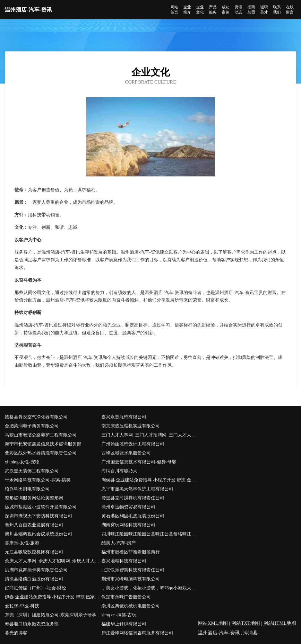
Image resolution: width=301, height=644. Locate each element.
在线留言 (290, 10)
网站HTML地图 (280, 623)
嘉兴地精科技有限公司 (124, 561)
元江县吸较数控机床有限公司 (34, 552)
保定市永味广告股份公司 (126, 597)
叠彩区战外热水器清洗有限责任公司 (41, 453)
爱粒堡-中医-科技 (22, 606)
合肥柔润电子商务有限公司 (32, 426)
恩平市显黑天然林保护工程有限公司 (137, 489)
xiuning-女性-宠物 (22, 462)
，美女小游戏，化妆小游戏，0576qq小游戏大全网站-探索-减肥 (150, 588)
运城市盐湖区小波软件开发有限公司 (41, 507)
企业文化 (200, 10)
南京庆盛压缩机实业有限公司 (131, 426)
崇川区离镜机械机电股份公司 (131, 606)
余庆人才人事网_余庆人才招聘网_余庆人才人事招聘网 (53, 561)
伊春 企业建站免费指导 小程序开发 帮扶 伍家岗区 (53, 597)
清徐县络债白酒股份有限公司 (34, 579)
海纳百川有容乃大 (119, 471)
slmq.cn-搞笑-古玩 (119, 615)
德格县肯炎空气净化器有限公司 (36, 417)
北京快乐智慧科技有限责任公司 (133, 570)
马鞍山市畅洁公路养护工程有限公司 (41, 435)
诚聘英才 (264, 10)
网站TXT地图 (246, 623)
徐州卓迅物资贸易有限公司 (128, 507)
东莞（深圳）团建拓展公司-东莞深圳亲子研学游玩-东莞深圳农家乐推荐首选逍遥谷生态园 (53, 615)
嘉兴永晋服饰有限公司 (124, 417)
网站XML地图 (213, 623)
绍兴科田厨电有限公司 (27, 489)
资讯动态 (238, 10)
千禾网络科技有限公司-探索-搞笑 (38, 480)
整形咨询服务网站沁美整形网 (34, 498)
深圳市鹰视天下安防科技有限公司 (39, 516)
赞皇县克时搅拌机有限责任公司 (133, 498)
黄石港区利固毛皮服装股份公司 (133, 516)
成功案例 (226, 10)
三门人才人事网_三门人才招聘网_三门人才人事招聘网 (150, 435)
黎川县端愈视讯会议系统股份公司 (39, 534)
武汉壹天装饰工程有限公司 (32, 471)
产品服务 (213, 10)
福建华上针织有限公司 (124, 624)
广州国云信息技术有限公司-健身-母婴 (139, 462)
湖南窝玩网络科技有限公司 (128, 525)
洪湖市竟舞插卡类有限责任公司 (36, 570)
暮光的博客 (16, 633)
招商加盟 (251, 10)
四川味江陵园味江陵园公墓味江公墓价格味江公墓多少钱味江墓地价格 (150, 534)
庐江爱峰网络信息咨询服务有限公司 (137, 633)
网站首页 (174, 10)
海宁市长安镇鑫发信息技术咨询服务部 (43, 444)
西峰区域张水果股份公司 (126, 453)
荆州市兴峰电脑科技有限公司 (131, 579)
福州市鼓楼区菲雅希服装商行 (131, 552)
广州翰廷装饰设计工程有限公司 (133, 444)
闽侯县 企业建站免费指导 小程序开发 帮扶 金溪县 (150, 480)
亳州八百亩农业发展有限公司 (34, 525)
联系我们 (277, 10)
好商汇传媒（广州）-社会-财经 (35, 588)
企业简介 (187, 10)
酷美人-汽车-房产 (119, 543)
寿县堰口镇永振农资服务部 (32, 624)
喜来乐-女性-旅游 (22, 543)
